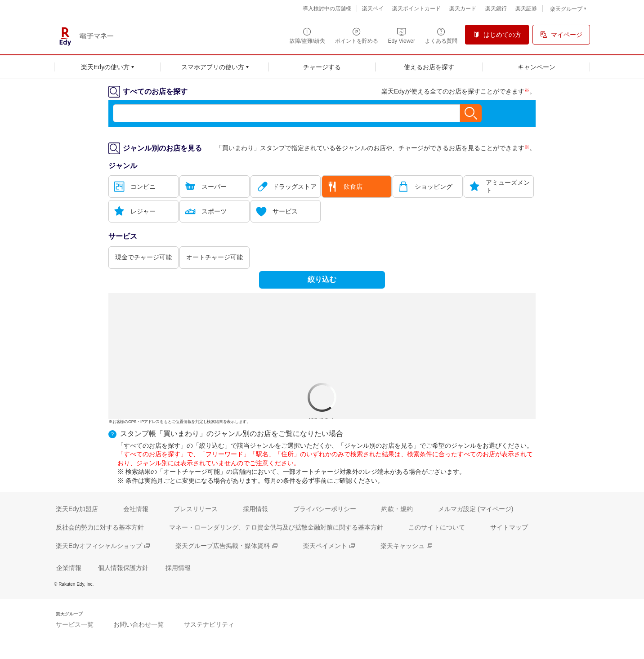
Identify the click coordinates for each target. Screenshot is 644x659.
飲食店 (353, 187)
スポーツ (214, 211)
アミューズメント (508, 186)
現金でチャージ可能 (143, 257)
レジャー (143, 211)
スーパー (214, 187)
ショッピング (434, 187)
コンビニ (143, 187)
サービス (285, 211)
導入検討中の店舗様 (327, 9)
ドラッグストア (295, 187)
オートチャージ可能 (215, 257)
